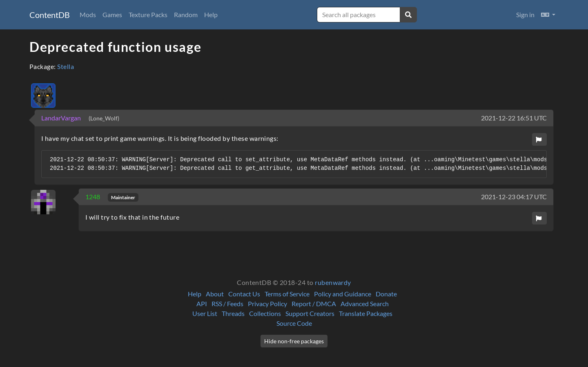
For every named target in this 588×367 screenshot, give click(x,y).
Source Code (294, 323)
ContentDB (50, 15)
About (215, 294)
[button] (548, 15)
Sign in (525, 14)
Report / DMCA (314, 304)
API (202, 304)
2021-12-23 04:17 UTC (514, 197)
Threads (233, 313)
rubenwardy (333, 282)
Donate (386, 294)
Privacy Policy (267, 304)
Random (186, 14)
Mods (88, 14)
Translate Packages (366, 313)
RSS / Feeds (227, 304)
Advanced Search (365, 304)
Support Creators (310, 313)
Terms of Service (287, 294)
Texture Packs (148, 14)
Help (211, 14)
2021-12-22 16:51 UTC (514, 118)
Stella (66, 66)
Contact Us (244, 294)
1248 (93, 197)
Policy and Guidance (343, 294)
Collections (265, 313)
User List (205, 313)
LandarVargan (62, 118)
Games (112, 14)
